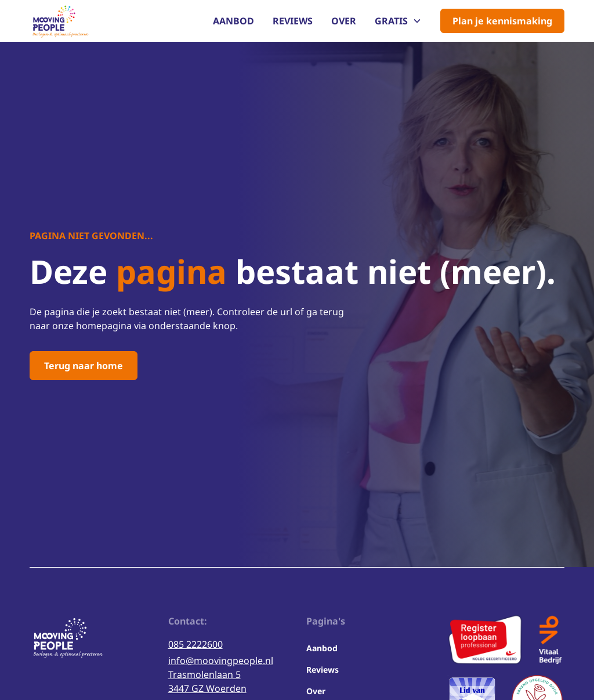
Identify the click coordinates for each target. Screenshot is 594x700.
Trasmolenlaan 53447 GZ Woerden (207, 681)
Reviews (293, 21)
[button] (398, 21)
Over (344, 21)
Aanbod (233, 21)
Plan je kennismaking (502, 21)
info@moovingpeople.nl (221, 661)
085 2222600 (195, 644)
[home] (59, 21)
